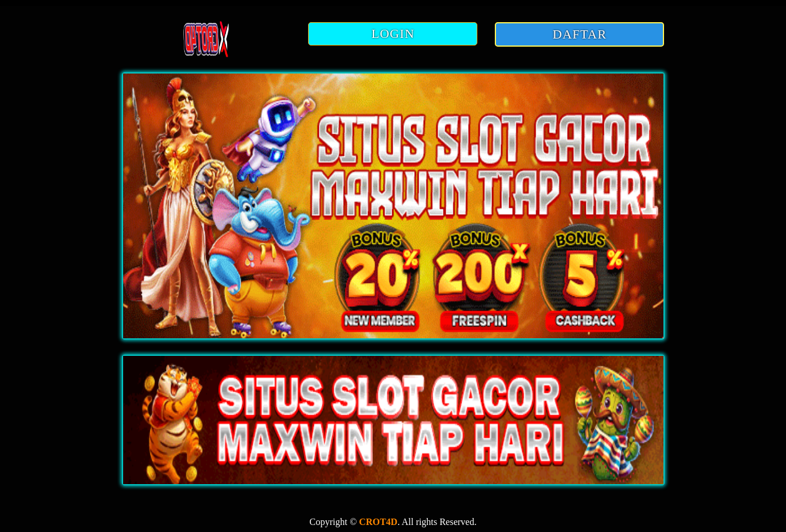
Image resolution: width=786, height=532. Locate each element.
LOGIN (393, 34)
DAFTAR (580, 34)
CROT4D (378, 522)
